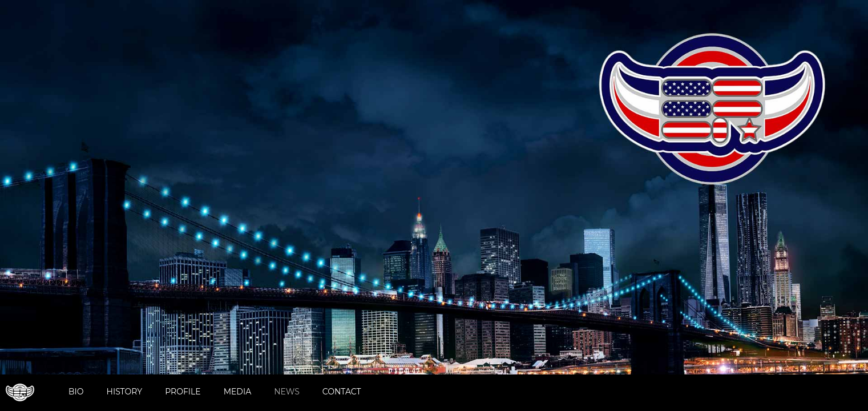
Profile (183, 392)
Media (238, 392)
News (287, 392)
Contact (342, 392)
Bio (76, 392)
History (125, 392)
